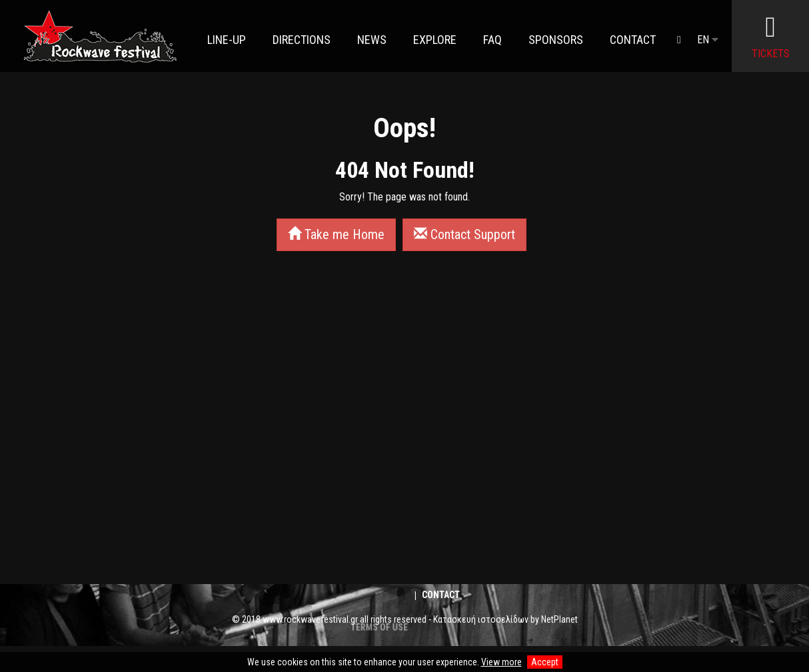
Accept (545, 662)
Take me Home (336, 234)
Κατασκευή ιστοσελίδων (481, 619)
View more (501, 662)
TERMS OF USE (379, 651)
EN (708, 40)
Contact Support (464, 234)
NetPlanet (559, 619)
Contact (441, 595)
